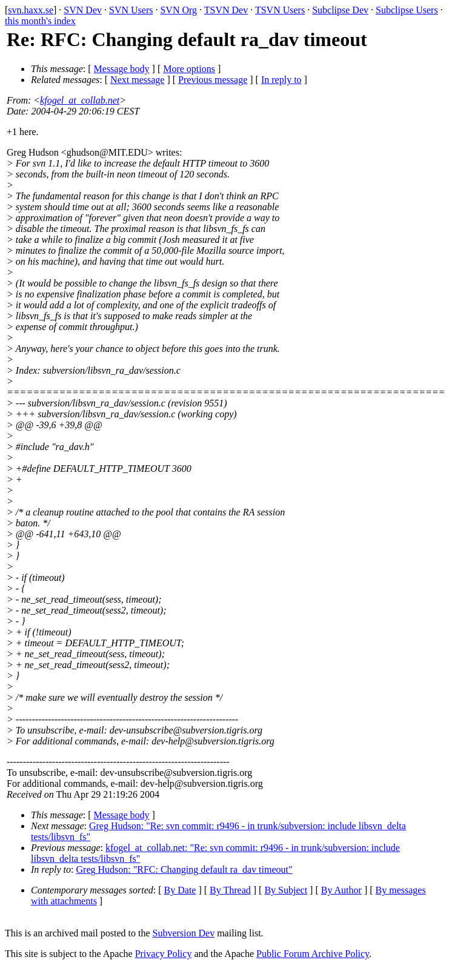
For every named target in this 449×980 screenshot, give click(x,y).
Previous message (213, 80)
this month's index (40, 21)
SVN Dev (83, 10)
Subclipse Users (407, 10)
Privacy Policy (164, 954)
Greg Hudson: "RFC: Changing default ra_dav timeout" (185, 869)
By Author (341, 890)
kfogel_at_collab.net (80, 100)
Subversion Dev (184, 933)
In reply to (281, 80)
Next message (137, 80)
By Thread (230, 890)
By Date (180, 890)
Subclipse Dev (340, 10)
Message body (122, 69)
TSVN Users (280, 10)
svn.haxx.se (31, 10)
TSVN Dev (226, 10)
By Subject (286, 890)
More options (189, 69)
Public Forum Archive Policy (313, 954)
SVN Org (178, 10)
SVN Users (131, 10)
